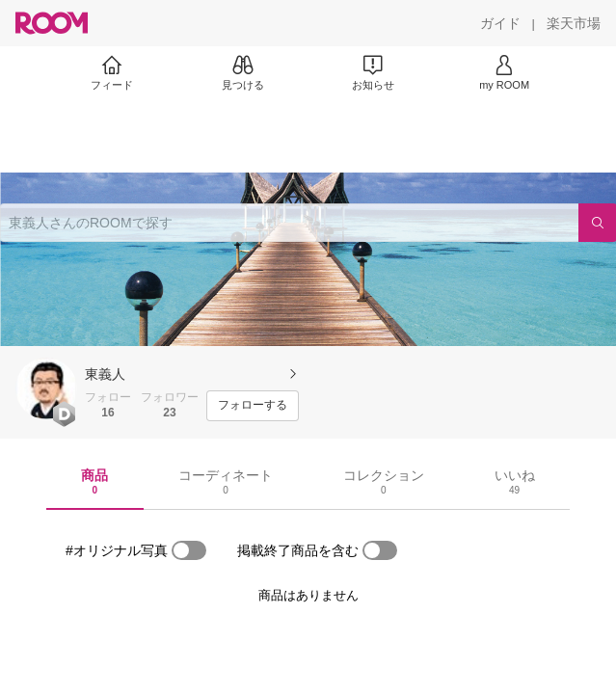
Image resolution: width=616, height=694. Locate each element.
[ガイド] (500, 23)
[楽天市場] (574, 23)
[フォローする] (253, 406)
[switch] (189, 550)
